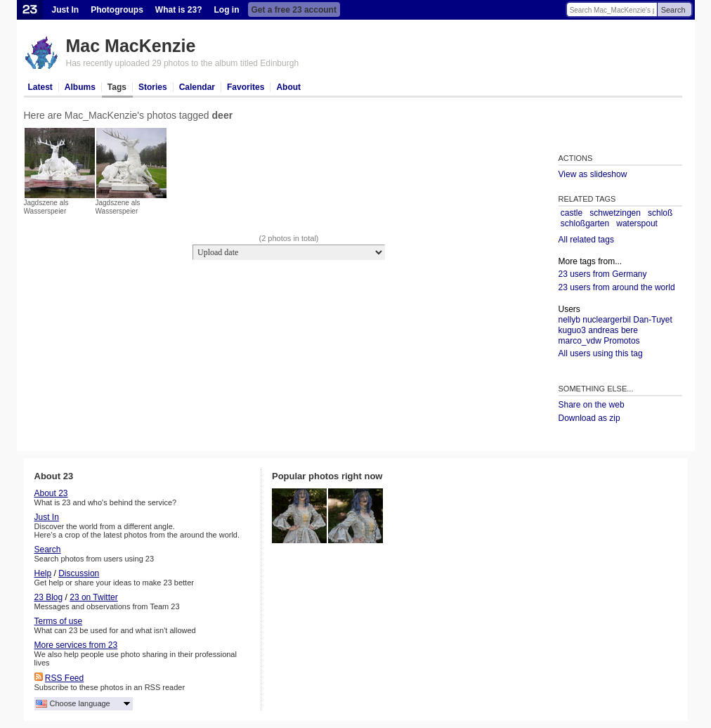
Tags (117, 87)
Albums (80, 87)
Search (673, 10)
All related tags (586, 240)
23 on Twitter (93, 597)
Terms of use (59, 621)
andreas (603, 330)
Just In (66, 10)
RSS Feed (64, 678)
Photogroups (117, 10)
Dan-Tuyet (653, 320)
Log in (227, 10)
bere (630, 330)
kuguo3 (572, 330)
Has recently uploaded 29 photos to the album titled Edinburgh (183, 63)
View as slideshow (593, 174)
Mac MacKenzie (131, 46)
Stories (153, 87)
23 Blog (49, 597)
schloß (660, 213)
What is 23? (179, 10)
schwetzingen (615, 213)
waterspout (637, 223)
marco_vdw (580, 341)
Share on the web (592, 405)
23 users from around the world (617, 287)
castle (572, 213)
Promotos (621, 341)
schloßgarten (585, 223)
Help (43, 573)
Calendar (197, 87)
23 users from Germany (603, 274)
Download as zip (589, 418)
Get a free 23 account (294, 10)
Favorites (246, 87)
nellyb (569, 320)
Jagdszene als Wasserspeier (46, 207)
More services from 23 (76, 645)
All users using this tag (601, 353)
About (288, 87)
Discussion (79, 573)
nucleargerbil (607, 320)
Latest (40, 87)
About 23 (51, 493)
